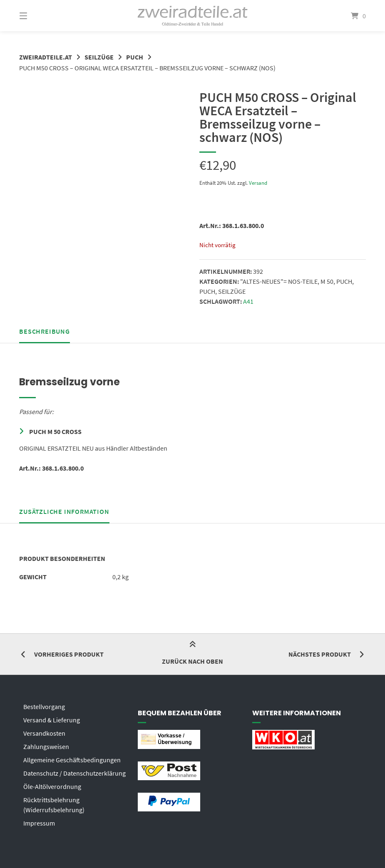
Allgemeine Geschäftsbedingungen (72, 760)
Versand (258, 183)
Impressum (39, 823)
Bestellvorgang (44, 707)
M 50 (327, 281)
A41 (248, 301)
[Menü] (38, 16)
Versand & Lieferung (52, 720)
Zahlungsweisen (46, 746)
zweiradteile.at (46, 57)
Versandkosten (44, 733)
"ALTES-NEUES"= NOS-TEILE (279, 281)
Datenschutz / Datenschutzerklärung (75, 773)
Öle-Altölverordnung (52, 786)
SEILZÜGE (99, 57)
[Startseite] (193, 16)
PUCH (135, 57)
